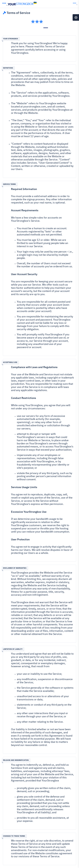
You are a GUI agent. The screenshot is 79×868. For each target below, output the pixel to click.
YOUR (20, 4)
